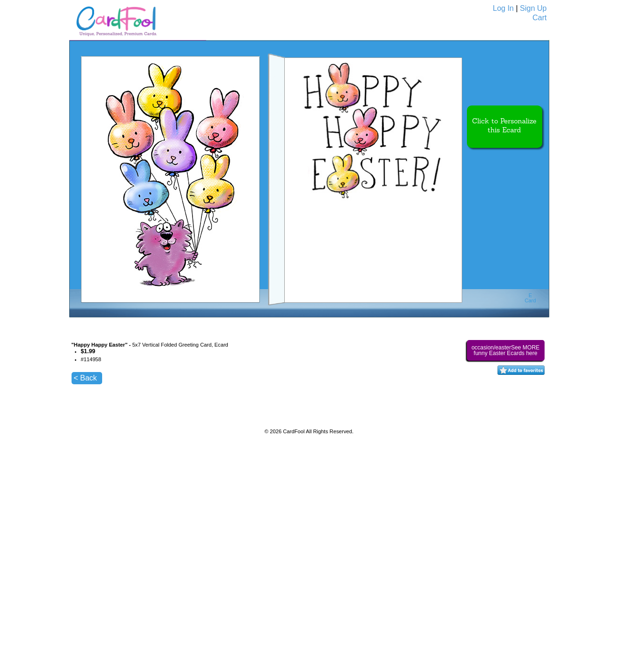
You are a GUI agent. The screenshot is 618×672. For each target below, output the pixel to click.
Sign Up (534, 8)
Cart (539, 18)
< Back (85, 378)
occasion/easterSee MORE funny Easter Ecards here (506, 350)
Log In (503, 8)
